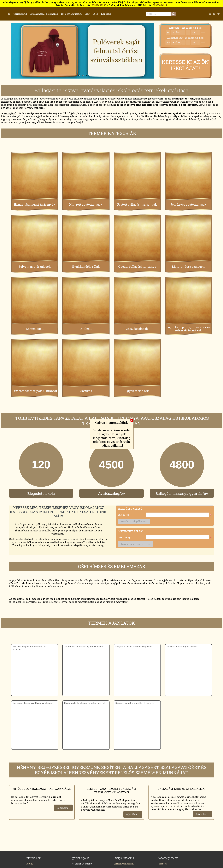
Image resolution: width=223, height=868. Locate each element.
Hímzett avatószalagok (86, 205)
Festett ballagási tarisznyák (137, 205)
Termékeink (35, 14)
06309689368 (99, 5)
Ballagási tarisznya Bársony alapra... (33, 703)
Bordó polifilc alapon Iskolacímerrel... (85, 703)
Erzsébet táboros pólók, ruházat (35, 392)
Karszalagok (35, 329)
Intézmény (124, 538)
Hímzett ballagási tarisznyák (35, 205)
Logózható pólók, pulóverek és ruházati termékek (188, 329)
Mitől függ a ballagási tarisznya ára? (42, 789)
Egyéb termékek (137, 392)
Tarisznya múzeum (86, 14)
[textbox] (166, 14)
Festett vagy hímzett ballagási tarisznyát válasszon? (111, 791)
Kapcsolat (121, 14)
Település (123, 515)
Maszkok (86, 392)
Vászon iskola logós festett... (182, 647)
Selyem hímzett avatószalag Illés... (134, 647)
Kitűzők (86, 329)
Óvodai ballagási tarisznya (137, 267)
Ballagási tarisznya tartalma (181, 789)
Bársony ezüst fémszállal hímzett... (135, 703)
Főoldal (24, 14)
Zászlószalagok (137, 329)
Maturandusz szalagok (188, 267)
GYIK (110, 14)
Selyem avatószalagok (35, 267)
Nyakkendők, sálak (86, 267)
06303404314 (160, 5)
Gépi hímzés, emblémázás (58, 14)
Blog (102, 14)
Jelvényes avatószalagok (188, 205)
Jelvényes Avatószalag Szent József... (84, 647)
